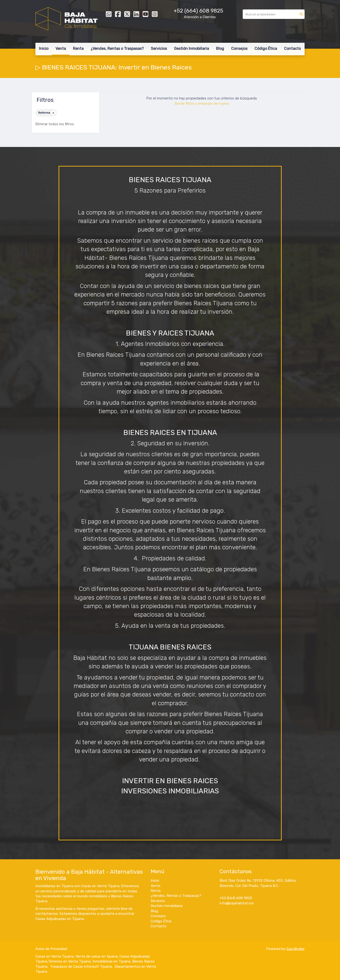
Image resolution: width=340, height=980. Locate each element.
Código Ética (266, 49)
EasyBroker (295, 949)
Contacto (292, 49)
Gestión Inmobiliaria (191, 49)
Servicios (159, 49)
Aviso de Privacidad (51, 949)
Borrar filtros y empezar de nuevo (202, 103)
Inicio (44, 49)
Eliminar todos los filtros (55, 124)
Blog (220, 49)
